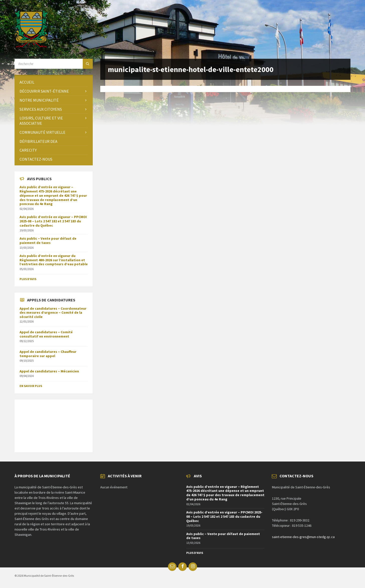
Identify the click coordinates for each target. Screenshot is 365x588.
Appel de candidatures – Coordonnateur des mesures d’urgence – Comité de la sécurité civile (53, 313)
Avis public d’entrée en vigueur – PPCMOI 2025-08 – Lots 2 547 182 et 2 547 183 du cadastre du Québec (53, 221)
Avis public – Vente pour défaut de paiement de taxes (48, 241)
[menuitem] (54, 82)
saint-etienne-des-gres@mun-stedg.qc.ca (303, 537)
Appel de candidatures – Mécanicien (49, 371)
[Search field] (54, 64)
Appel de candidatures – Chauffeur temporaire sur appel (48, 354)
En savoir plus (31, 386)
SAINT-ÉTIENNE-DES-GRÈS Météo (54, 423)
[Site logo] (31, 46)
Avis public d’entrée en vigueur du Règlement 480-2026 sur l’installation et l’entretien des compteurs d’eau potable (54, 260)
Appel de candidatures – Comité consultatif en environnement (46, 334)
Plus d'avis (28, 279)
